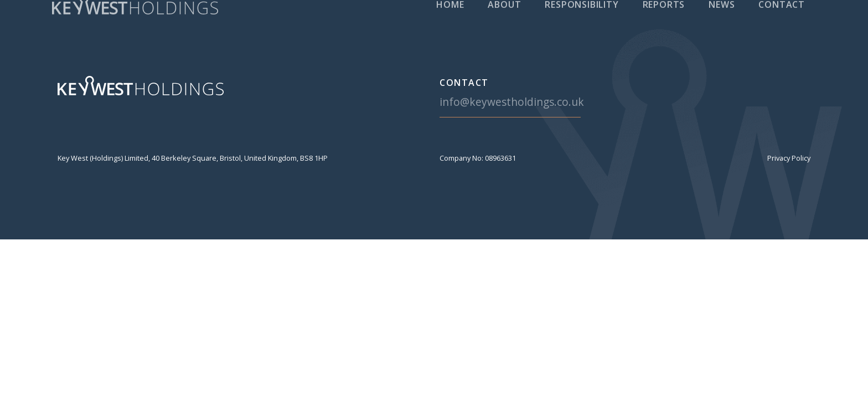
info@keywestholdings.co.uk (512, 102)
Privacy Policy (789, 158)
